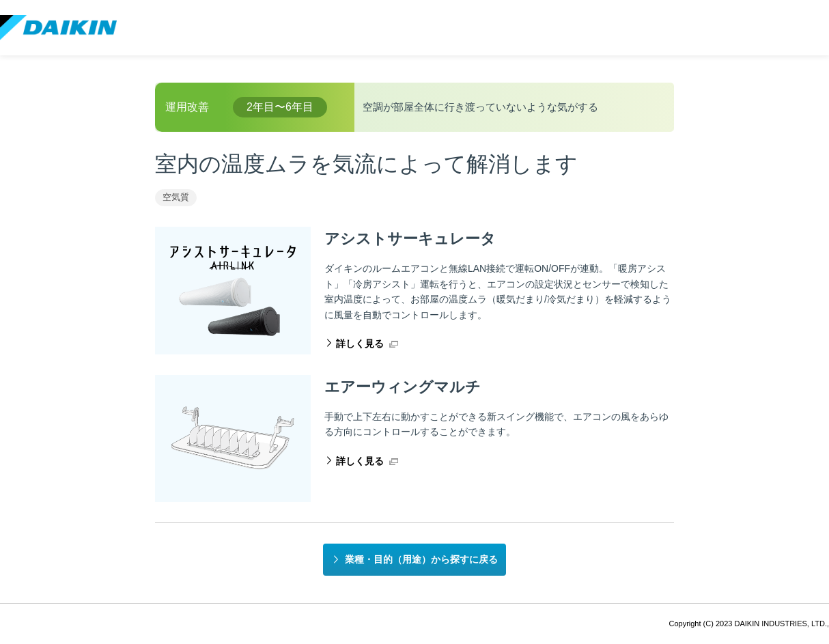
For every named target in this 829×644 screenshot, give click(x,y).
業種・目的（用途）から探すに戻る (421, 559)
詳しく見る (360, 344)
